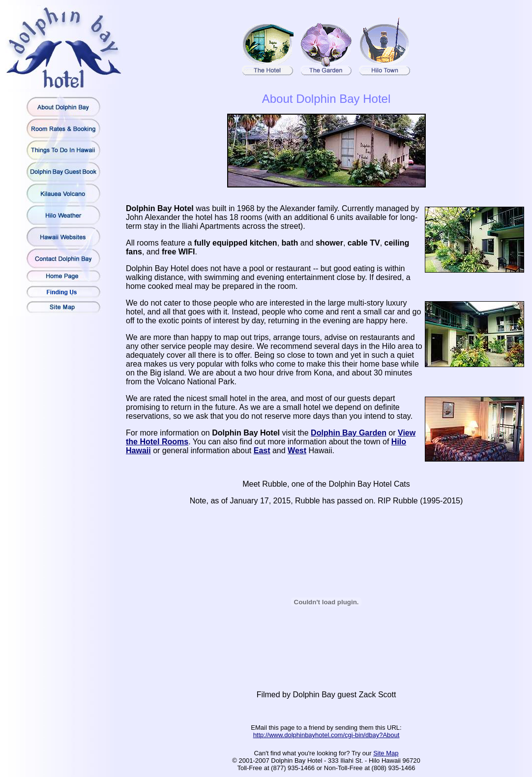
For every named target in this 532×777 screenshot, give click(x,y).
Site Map (386, 753)
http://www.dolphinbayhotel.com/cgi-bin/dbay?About (326, 735)
